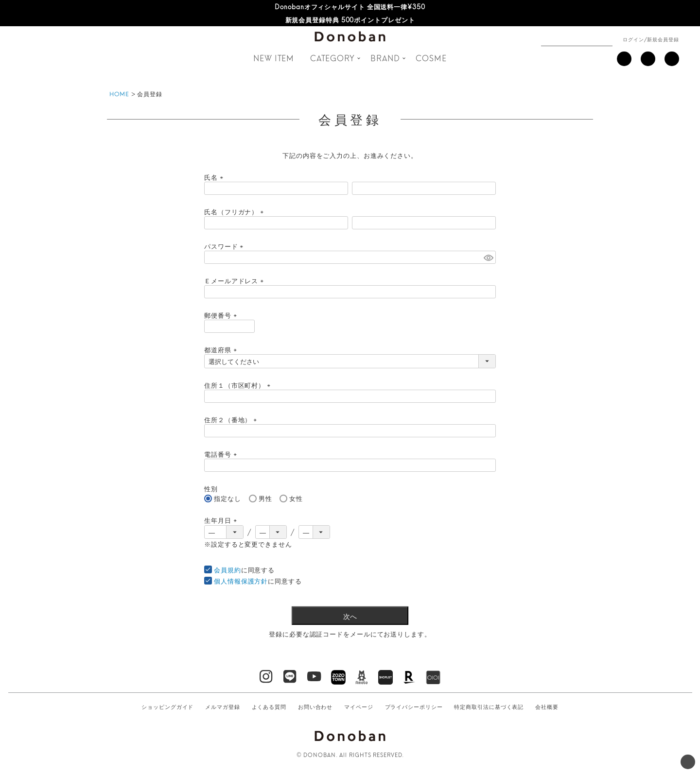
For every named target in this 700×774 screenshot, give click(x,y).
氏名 (215, 177)
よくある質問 (269, 706)
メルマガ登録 (222, 706)
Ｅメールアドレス (235, 280)
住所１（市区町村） (239, 385)
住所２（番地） (232, 419)
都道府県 (222, 349)
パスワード (225, 246)
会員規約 (227, 569)
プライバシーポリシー (414, 706)
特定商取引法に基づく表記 (489, 706)
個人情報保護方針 (241, 581)
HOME (119, 94)
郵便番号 (222, 315)
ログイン (633, 39)
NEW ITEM (274, 58)
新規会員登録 (663, 39)
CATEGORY (332, 58)
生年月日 (222, 520)
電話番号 (222, 454)
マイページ (359, 706)
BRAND (385, 58)
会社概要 (547, 706)
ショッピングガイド (167, 706)
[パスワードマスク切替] (488, 257)
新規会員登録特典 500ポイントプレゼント (350, 19)
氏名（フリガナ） (235, 211)
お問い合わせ (315, 706)
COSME (431, 58)
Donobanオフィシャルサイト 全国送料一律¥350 (350, 6)
